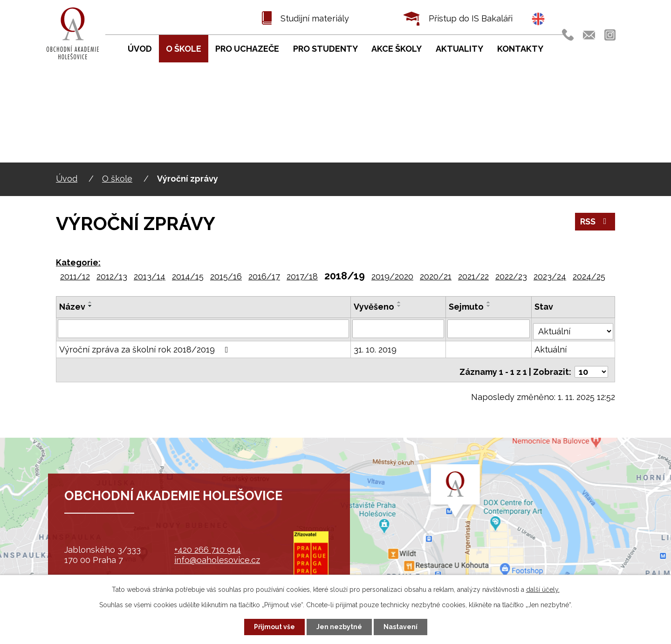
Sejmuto (467, 307)
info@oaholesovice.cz (217, 560)
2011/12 (75, 276)
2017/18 (302, 276)
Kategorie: (78, 262)
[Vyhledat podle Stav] (574, 327)
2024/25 (589, 276)
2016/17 (264, 276)
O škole (117, 179)
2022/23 (511, 276)
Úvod (67, 179)
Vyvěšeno (374, 307)
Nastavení (401, 627)
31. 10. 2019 (376, 347)
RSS (595, 221)
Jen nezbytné (339, 627)
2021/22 (473, 276)
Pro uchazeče (247, 49)
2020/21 (436, 276)
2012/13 (112, 276)
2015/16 (226, 276)
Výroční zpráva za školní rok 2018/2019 (146, 347)
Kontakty (520, 49)
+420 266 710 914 (208, 550)
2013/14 (150, 276)
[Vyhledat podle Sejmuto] (490, 328)
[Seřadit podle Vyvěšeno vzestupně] (400, 302)
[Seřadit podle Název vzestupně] (90, 302)
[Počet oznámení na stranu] (591, 366)
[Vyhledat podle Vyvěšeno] (399, 328)
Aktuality (459, 49)
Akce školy (397, 49)
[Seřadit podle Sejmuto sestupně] (490, 306)
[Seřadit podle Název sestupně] (90, 306)
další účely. (543, 590)
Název (72, 307)
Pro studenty (325, 49)
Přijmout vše (274, 627)
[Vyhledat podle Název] (204, 328)
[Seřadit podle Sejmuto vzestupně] (490, 302)
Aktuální (551, 347)
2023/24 (550, 276)
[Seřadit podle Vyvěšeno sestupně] (400, 306)
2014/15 (188, 276)
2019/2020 (392, 276)
